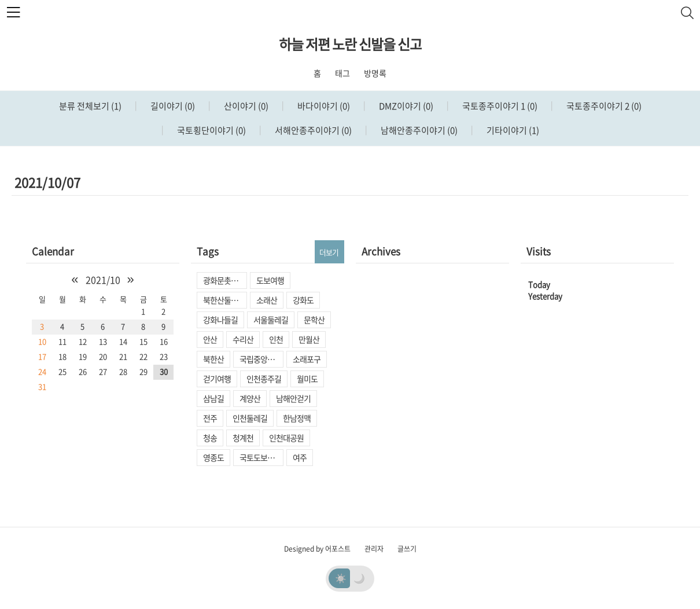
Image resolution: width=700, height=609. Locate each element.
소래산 (267, 300)
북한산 (213, 359)
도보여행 (270, 280)
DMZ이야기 (405, 106)
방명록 (375, 73)
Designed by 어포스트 (317, 549)
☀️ (341, 578)
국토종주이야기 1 (499, 106)
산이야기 (245, 106)
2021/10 (103, 280)
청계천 (243, 438)
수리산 (243, 339)
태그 (342, 73)
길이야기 (172, 106)
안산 (210, 339)
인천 (276, 339)
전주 (210, 418)
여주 (300, 457)
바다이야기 (323, 106)
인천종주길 (264, 379)
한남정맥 (297, 418)
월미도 (307, 379)
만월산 (309, 339)
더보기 (329, 252)
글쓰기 (407, 549)
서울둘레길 (271, 320)
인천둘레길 (250, 418)
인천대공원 (286, 438)
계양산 (250, 398)
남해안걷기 (293, 398)
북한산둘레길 (224, 300)
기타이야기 (512, 130)
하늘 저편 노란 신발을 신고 (350, 44)
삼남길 (213, 398)
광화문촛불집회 (225, 280)
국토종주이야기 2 (603, 106)
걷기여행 (217, 379)
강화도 (303, 300)
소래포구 (307, 359)
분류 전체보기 (90, 106)
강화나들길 (220, 320)
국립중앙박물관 (261, 359)
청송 (210, 438)
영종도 (213, 457)
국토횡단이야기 (211, 130)
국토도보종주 (260, 457)
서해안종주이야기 (312, 130)
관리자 (374, 549)
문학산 (314, 320)
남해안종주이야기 (418, 130)
